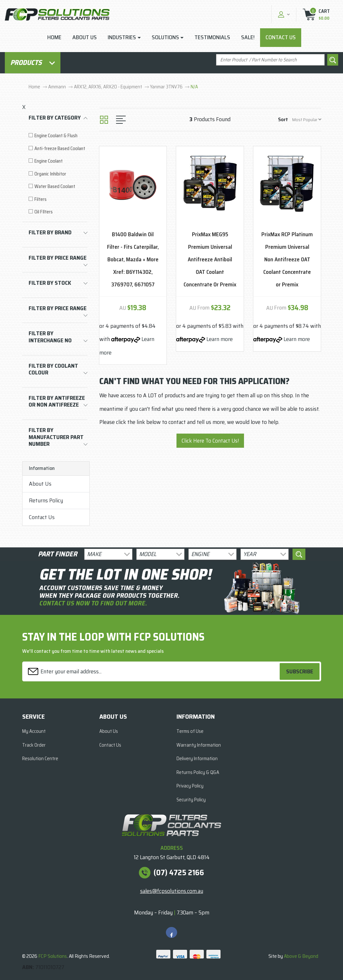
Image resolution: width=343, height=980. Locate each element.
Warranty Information (199, 745)
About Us (85, 37)
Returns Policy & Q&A (198, 772)
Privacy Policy (190, 786)
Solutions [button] (165, 37)
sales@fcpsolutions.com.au (172, 891)
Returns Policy (46, 500)
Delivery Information (197, 759)
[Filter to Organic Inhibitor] (58, 174)
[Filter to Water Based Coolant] (58, 187)
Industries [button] (122, 37)
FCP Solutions (53, 956)
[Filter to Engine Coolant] (58, 161)
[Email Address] (152, 672)
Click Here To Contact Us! (210, 441)
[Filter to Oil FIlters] (58, 212)
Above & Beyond (301, 956)
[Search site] (333, 60)
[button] (283, 14)
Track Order (34, 745)
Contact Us (281, 37)
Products (33, 63)
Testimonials (212, 37)
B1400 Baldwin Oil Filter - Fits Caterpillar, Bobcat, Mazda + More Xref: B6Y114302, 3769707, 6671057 (133, 259)
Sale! (248, 37)
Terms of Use (190, 731)
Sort (283, 119)
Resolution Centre (40, 759)
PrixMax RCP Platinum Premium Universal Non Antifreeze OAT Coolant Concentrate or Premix (287, 259)
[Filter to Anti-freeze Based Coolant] (58, 149)
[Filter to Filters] (58, 199)
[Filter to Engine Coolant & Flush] (58, 136)
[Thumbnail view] (104, 120)
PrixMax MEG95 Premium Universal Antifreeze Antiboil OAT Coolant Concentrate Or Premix (210, 259)
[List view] (121, 120)
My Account (34, 731)
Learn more (220, 339)
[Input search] (270, 60)
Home (54, 37)
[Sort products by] (307, 119)
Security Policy (191, 800)
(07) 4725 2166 (179, 873)
